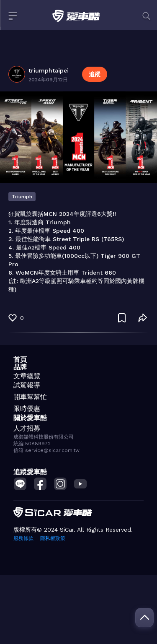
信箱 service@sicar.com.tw (46, 450)
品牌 (20, 367)
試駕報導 (27, 385)
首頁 (20, 360)
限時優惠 (27, 409)
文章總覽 (27, 376)
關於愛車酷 (30, 418)
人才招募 (27, 428)
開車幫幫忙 (30, 397)
